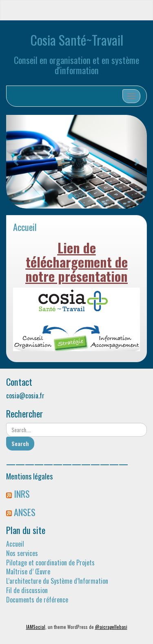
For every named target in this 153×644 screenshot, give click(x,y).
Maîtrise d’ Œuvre (28, 571)
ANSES (25, 512)
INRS (22, 493)
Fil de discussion (27, 590)
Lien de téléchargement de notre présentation (76, 262)
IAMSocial (36, 627)
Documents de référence (37, 600)
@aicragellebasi (111, 627)
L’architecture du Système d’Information (57, 581)
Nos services (22, 553)
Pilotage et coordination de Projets (50, 563)
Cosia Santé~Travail (77, 40)
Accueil (25, 227)
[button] (17, 162)
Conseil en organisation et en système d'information (76, 65)
